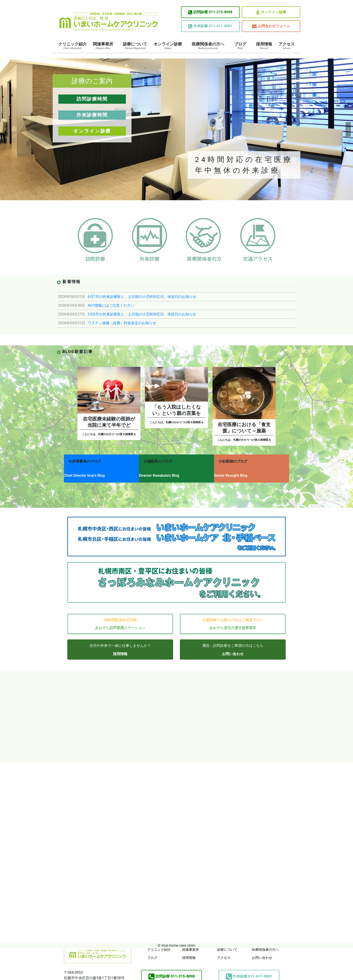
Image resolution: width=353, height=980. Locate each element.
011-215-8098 (210, 12)
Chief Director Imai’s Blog (84, 473)
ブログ (240, 46)
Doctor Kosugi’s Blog (238, 473)
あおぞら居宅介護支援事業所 (233, 622)
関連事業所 (103, 46)
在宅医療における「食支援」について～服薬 (244, 428)
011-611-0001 (210, 26)
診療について (135, 46)
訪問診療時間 (92, 99)
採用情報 (264, 46)
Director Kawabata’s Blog (163, 473)
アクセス (287, 46)
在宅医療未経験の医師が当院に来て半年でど (109, 422)
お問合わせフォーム (271, 26)
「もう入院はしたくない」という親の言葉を (177, 410)
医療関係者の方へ (208, 46)
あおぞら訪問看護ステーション (120, 622)
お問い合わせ (233, 648)
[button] (5, 129)
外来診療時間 (92, 115)
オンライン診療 (271, 12)
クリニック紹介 (72, 46)
